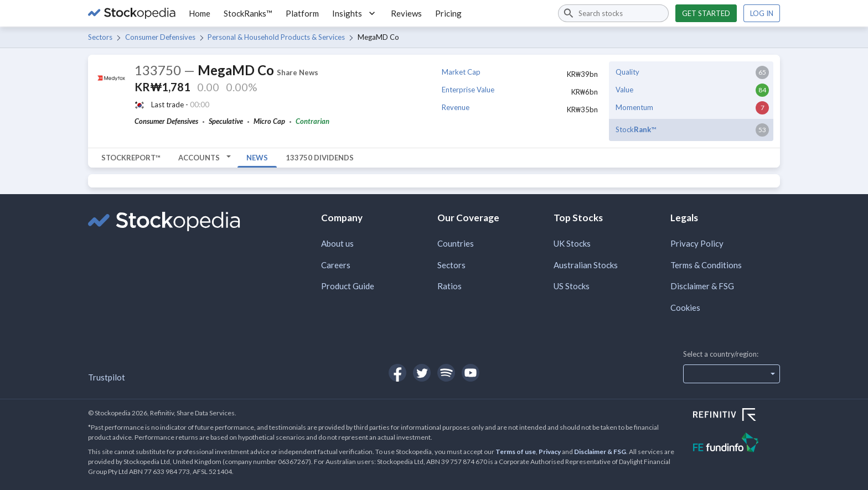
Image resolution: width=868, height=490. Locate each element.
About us (337, 243)
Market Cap (461, 72)
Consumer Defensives (160, 37)
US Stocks (572, 286)
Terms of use (516, 452)
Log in (762, 13)
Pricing (448, 13)
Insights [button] (355, 13)
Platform (302, 13)
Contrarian (312, 121)
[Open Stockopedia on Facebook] (397, 373)
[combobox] (613, 13)
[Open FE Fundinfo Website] (737, 444)
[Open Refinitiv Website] (737, 416)
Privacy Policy (697, 243)
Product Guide (348, 286)
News (257, 158)
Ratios (449, 286)
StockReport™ (131, 158)
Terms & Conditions (706, 265)
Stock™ (636, 129)
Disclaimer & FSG (702, 286)
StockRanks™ (248, 13)
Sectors (100, 37)
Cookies (685, 307)
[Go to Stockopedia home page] (132, 13)
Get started (706, 13)
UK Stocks (572, 243)
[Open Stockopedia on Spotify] (446, 373)
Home (200, 13)
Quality (627, 72)
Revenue (456, 107)
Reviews (406, 13)
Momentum (634, 107)
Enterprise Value (468, 90)
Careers (336, 265)
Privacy (550, 452)
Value (624, 90)
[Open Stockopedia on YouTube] (471, 373)
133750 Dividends (320, 158)
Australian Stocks (586, 265)
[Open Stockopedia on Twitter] (422, 373)
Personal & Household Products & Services (276, 37)
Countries (456, 243)
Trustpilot (107, 377)
